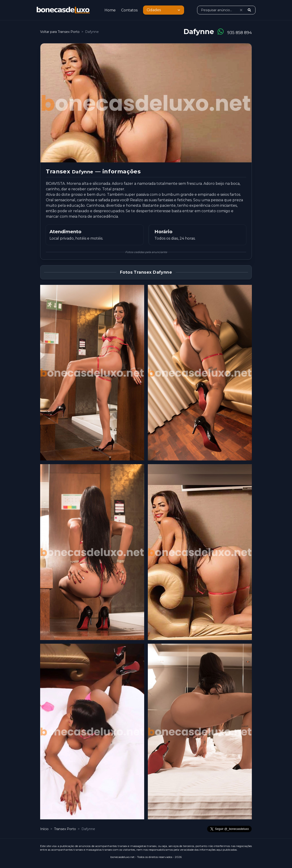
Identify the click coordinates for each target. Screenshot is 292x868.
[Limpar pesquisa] (241, 10)
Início (44, 829)
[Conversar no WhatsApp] (221, 32)
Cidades (164, 10)
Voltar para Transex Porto (60, 32)
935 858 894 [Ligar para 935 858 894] (240, 33)
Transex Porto (65, 829)
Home (110, 10)
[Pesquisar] (249, 10)
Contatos (129, 10)
